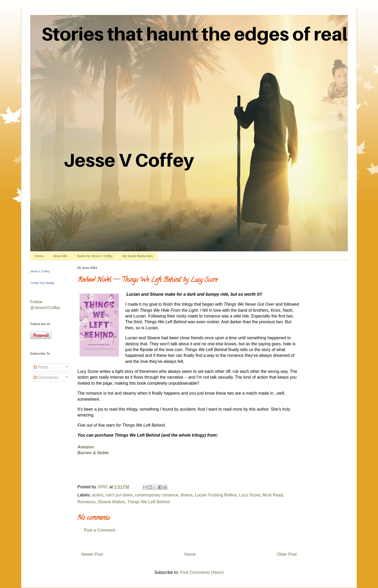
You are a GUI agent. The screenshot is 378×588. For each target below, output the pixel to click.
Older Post (287, 554)
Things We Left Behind (148, 502)
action (98, 495)
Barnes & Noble (93, 453)
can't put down (119, 495)
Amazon (86, 447)
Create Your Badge (42, 283)
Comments (46, 377)
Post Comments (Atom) (202, 572)
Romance (86, 502)
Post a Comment (100, 530)
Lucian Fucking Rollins (216, 495)
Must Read (273, 495)
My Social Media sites (138, 256)
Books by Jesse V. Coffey (95, 256)
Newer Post (92, 554)
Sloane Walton (111, 502)
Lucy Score (250, 495)
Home (39, 256)
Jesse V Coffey (40, 271)
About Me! (60, 256)
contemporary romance (157, 495)
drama (187, 495)
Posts (41, 367)
